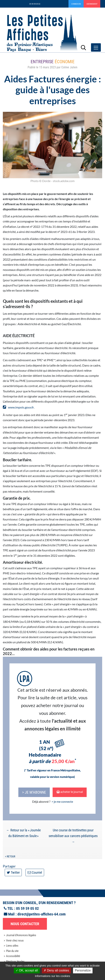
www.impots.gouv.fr (21, 407)
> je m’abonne (34, 792)
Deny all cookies (56, 970)
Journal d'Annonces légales (21, 935)
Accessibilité (13, 956)
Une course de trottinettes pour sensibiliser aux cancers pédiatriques (73, 836)
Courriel (35, 872)
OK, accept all (27, 970)
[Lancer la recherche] (83, 47)
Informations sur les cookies (53, 976)
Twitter (13, 872)
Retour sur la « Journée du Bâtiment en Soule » (23, 833)
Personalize (83, 970)
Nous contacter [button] (25, 924)
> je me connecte (62, 801)
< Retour (10, 856)
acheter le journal (70, 792)
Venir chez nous (15, 941)
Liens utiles (12, 946)
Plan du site (12, 951)
